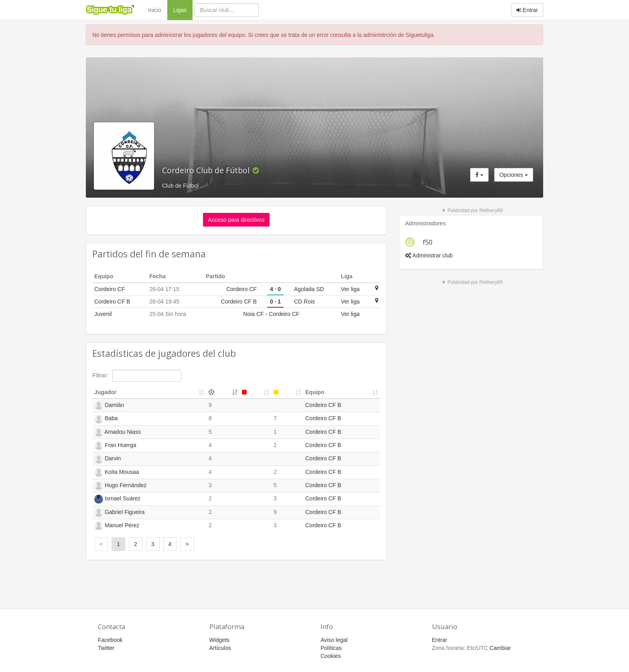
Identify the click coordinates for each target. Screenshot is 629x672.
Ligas (183, 9)
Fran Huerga (115, 445)
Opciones (514, 175)
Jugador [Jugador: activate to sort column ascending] (105, 392)
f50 (428, 242)
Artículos (220, 648)
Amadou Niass (118, 432)
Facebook (110, 640)
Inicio (155, 10)
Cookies (331, 656)
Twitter (106, 648)
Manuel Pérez (117, 526)
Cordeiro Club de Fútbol (207, 170)
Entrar (527, 10)
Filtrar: (137, 376)
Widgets (220, 640)
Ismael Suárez (117, 499)
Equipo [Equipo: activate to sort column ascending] (315, 392)
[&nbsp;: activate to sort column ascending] (223, 392)
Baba (106, 419)
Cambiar (500, 648)
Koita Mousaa (117, 472)
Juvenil (103, 314)
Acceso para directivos (236, 220)
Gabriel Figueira (120, 512)
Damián (109, 405)
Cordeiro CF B (112, 302)
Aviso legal (334, 640)
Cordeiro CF (110, 289)
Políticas (331, 648)
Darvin (108, 459)
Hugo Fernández (120, 486)
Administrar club (429, 255)
